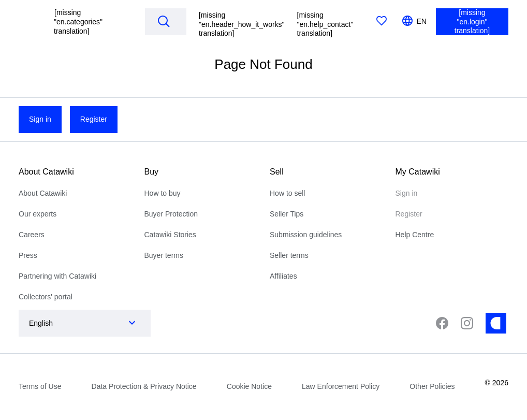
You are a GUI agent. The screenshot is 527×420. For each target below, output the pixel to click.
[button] (91, 22)
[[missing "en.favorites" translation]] (382, 22)
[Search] (164, 21)
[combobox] (74, 323)
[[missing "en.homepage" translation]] (30, 22)
